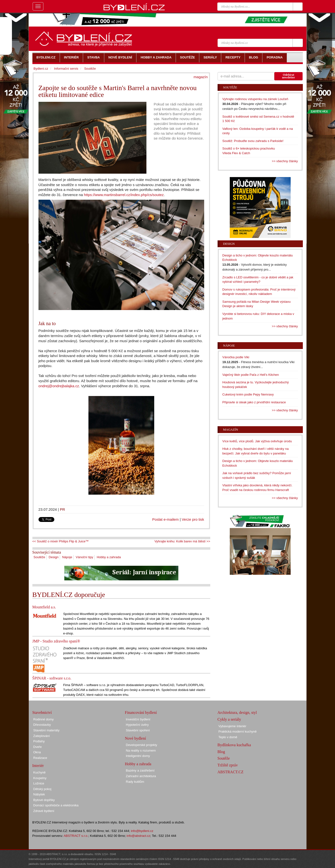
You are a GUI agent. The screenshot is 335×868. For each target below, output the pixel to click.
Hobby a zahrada (109, 557)
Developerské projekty (142, 745)
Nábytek (39, 794)
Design (54, 557)
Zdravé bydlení (44, 811)
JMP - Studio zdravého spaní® (56, 641)
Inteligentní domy (138, 756)
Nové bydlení (136, 738)
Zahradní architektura (141, 776)
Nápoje (67, 557)
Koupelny (40, 778)
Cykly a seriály (229, 719)
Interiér (38, 766)
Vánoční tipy (85, 557)
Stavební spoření (138, 730)
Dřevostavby (42, 725)
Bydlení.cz (41, 69)
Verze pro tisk (193, 519)
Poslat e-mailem (166, 519)
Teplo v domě (228, 737)
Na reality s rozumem (141, 750)
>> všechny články (285, 161)
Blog (221, 752)
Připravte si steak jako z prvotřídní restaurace (254, 402)
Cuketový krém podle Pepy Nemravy (248, 394)
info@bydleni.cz (142, 831)
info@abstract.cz (139, 836)
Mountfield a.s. (44, 607)
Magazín (231, 429)
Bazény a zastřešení (140, 770)
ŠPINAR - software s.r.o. (52, 678)
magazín (201, 77)
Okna (37, 752)
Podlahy (39, 741)
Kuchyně (40, 772)
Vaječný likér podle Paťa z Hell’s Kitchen (251, 375)
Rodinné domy (44, 719)
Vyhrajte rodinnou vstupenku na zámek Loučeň (255, 99)
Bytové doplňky (44, 800)
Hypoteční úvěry (137, 725)
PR (62, 509)
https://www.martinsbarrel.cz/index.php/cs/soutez (124, 195)
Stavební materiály (47, 730)
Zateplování (42, 736)
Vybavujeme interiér (232, 726)
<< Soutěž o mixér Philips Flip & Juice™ (61, 541)
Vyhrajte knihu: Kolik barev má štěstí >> (182, 541)
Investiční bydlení (138, 719)
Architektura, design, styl (237, 712)
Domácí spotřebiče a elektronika (56, 805)
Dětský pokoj (42, 789)
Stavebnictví (42, 712)
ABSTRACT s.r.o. (76, 836)
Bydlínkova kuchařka (234, 745)
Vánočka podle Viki (236, 357)
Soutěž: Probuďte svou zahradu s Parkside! (253, 141)
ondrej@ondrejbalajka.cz (59, 386)
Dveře (38, 747)
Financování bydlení (141, 712)
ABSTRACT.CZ (231, 772)
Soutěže (39, 557)
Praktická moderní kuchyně (238, 731)
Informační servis (66, 69)
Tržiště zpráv (228, 765)
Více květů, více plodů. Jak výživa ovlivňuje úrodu (257, 441)
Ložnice (39, 783)
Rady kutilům (135, 782)
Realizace (40, 758)
